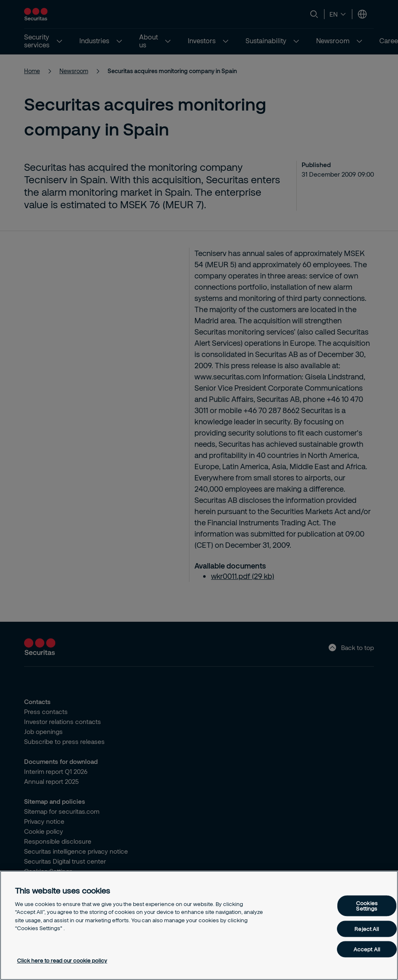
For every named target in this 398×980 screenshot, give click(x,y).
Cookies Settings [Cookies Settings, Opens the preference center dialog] (367, 906)
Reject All (367, 929)
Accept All (367, 949)
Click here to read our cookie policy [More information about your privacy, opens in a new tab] (62, 960)
